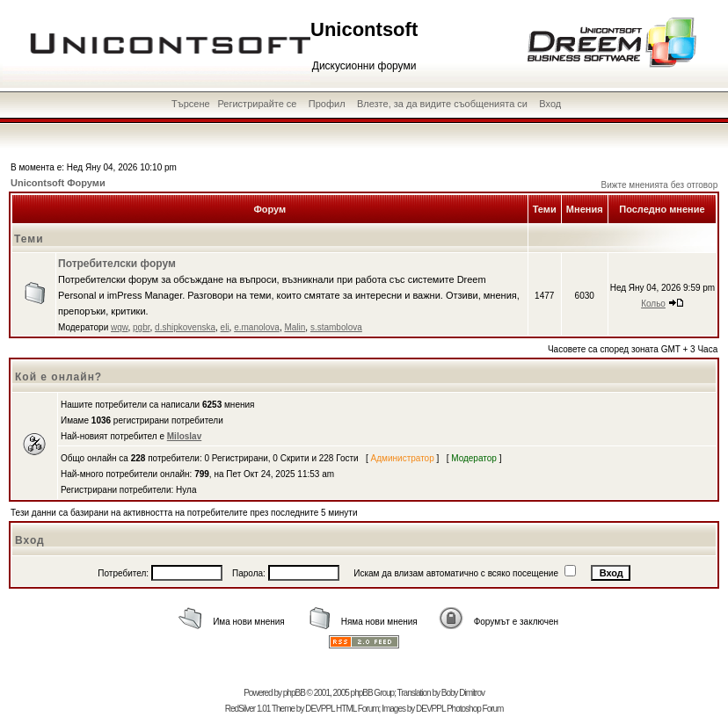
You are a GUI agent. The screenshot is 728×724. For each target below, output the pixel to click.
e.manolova (257, 327)
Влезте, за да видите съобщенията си (442, 104)
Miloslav (184, 436)
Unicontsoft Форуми (58, 183)
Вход (550, 104)
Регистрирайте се (257, 104)
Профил (327, 104)
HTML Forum (357, 709)
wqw (119, 327)
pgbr (141, 327)
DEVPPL (320, 709)
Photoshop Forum (475, 709)
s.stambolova (336, 327)
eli (225, 327)
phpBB (294, 693)
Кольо (653, 304)
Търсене (191, 104)
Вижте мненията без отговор (660, 185)
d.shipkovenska (185, 327)
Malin (295, 327)
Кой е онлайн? (58, 377)
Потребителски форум (117, 264)
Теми (29, 239)
